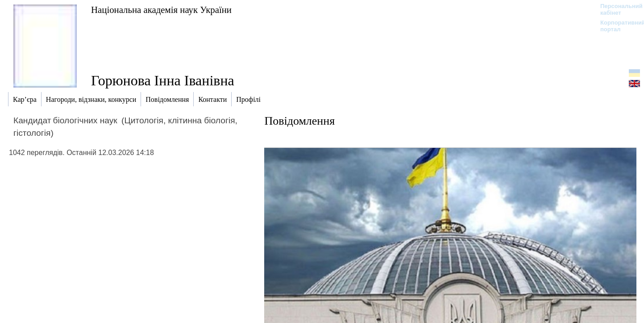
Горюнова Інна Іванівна (163, 80)
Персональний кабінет (617, 9)
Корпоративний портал (617, 26)
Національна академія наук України (161, 10)
